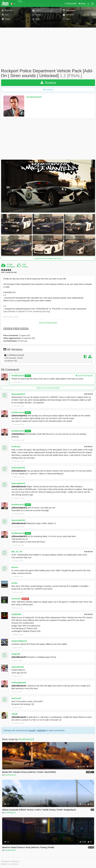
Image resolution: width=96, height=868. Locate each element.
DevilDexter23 (34, 97)
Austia (14, 583)
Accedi (32, 730)
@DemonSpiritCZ (19, 416)
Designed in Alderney (10, 861)
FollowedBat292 (19, 683)
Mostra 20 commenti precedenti (48, 388)
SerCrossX (16, 698)
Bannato (25, 599)
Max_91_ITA (17, 552)
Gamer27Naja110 (19, 641)
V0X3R (14, 714)
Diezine (15, 567)
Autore (28, 376)
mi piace (25, 267)
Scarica (48, 83)
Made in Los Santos (10, 864)
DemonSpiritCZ (18, 394)
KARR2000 (16, 614)
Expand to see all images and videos (48, 259)
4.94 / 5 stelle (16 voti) (9, 272)
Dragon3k (16, 654)
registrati (41, 730)
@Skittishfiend (18, 434)
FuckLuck (16, 447)
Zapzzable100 (18, 667)
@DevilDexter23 (19, 471)
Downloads (11, 267)
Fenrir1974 (16, 599)
